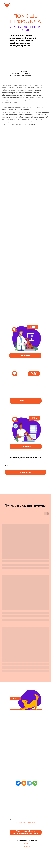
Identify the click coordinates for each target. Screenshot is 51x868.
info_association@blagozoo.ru (26, 822)
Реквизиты (26, 846)
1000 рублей (26, 401)
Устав (26, 843)
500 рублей (25, 355)
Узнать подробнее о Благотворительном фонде (25, 832)
